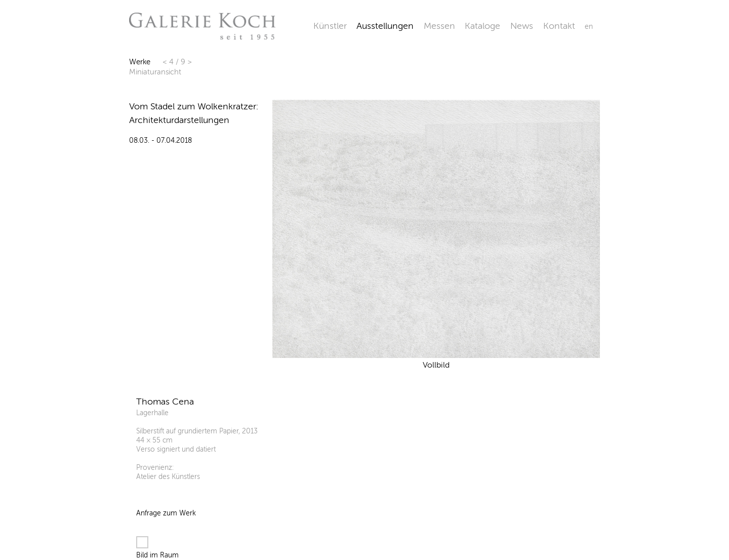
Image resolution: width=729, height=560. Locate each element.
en (589, 27)
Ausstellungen (385, 26)
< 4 (169, 62)
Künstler (330, 26)
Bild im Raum (157, 548)
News (522, 26)
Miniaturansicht (155, 72)
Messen (439, 26)
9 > (186, 62)
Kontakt (559, 26)
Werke (140, 62)
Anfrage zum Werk (166, 513)
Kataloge (482, 26)
